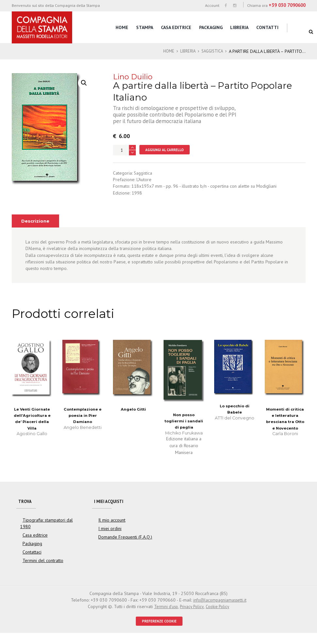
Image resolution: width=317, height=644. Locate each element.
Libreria (239, 27)
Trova (25, 510)
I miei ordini (109, 539)
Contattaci (31, 562)
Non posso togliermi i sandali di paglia (184, 428)
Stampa (145, 27)
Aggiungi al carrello (167, 156)
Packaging (211, 27)
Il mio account (111, 530)
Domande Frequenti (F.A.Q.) (123, 547)
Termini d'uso (164, 617)
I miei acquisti (111, 510)
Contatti (267, 27)
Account (212, 5)
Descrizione (37, 228)
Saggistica (215, 51)
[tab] (37, 228)
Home (122, 27)
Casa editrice (176, 27)
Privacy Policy (192, 617)
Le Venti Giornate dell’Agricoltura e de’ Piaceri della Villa (32, 429)
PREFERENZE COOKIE (159, 632)
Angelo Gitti (133, 416)
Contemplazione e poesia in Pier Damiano (83, 423)
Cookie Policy (220, 617)
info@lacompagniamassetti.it (220, 610)
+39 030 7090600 (287, 5)
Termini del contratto (41, 571)
